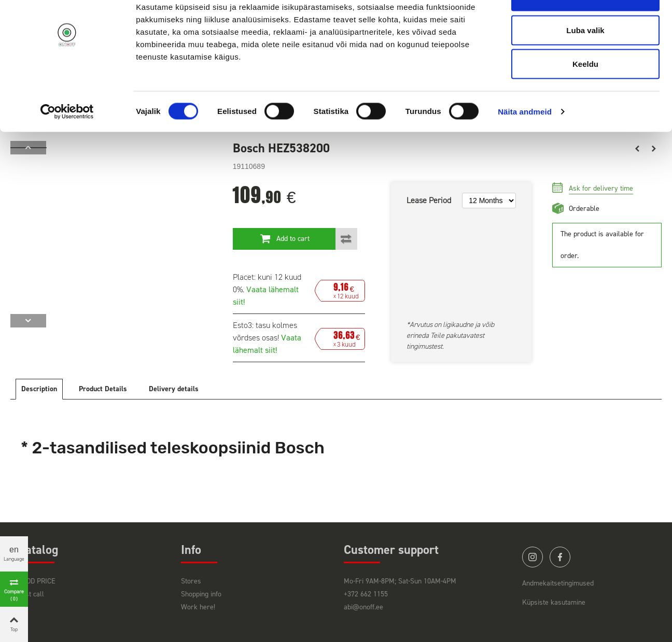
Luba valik (585, 61)
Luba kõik (585, 27)
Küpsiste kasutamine (554, 602)
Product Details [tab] (103, 389)
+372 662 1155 (366, 594)
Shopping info (201, 594)
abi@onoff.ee (363, 607)
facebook (560, 557)
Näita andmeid (525, 143)
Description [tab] (39, 389)
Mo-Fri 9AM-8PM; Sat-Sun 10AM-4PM (400, 581)
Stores (191, 581)
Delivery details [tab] (174, 389)
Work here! (198, 607)
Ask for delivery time (601, 188)
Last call (31, 594)
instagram (533, 557)
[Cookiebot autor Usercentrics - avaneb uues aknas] (67, 143)
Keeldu (585, 95)
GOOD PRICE (37, 581)
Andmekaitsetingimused (558, 583)
